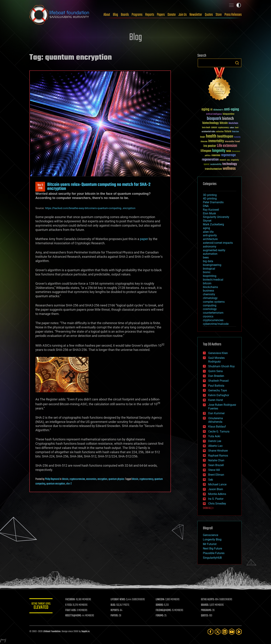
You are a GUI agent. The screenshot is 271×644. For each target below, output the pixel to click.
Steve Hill (214, 470)
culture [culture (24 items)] (232, 128)
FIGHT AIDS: (72, 610)
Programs (137, 15)
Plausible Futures (214, 553)
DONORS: (161, 605)
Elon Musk (209, 213)
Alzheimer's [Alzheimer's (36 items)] (218, 110)
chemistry (209, 294)
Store (219, 15)
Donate (172, 15)
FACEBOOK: (72, 600)
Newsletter (196, 15)
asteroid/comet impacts (218, 243)
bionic (207, 272)
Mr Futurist (210, 544)
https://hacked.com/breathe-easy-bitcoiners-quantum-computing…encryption (90, 208)
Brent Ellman (216, 475)
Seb (211, 480)
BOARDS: (205, 605)
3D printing (210, 195)
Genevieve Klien (218, 353)
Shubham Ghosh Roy (221, 366)
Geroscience (211, 535)
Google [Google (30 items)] (203, 137)
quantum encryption (56, 484)
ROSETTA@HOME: (75, 616)
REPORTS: (116, 610)
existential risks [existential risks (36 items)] (208, 132)
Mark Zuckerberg (213, 224)
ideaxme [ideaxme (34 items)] (204, 142)
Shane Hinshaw (218, 451)
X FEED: (70, 605)
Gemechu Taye (217, 390)
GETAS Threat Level (42, 606)
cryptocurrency (146, 479)
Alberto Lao (215, 446)
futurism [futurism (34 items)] (235, 132)
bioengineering (212, 265)
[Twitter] (218, 632)
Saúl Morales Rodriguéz (216, 360)
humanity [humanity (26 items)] (237, 137)
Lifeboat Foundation (52, 632)
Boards (125, 15)
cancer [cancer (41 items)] (214, 128)
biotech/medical (213, 280)
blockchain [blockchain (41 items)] (233, 123)
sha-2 (69, 484)
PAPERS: (116, 616)
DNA (206, 206)
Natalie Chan (216, 460)
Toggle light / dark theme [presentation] (239, 5)
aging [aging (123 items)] (205, 109)
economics (91, 479)
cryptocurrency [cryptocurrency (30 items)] (223, 128)
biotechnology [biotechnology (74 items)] (211, 123)
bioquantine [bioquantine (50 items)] (229, 114)
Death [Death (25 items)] (237, 128)
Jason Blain (216, 489)
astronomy (210, 247)
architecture (210, 239)
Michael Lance (217, 484)
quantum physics (116, 479)
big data (208, 261)
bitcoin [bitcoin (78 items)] (224, 123)
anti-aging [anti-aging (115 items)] (232, 109)
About (107, 15)
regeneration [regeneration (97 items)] (210, 160)
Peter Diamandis (213, 202)
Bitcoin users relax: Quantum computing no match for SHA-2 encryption (99, 187)
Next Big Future (212, 548)
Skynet (207, 221)
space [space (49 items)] (207, 164)
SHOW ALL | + (208, 508)
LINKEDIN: (161, 600)
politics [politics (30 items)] (208, 156)
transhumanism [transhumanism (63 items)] (213, 169)
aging (206, 228)
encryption (102, 479)
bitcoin (65, 479)
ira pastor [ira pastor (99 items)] (210, 146)
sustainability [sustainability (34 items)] (216, 165)
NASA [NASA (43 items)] (229, 151)
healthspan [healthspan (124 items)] (225, 137)
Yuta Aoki (214, 436)
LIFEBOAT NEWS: (119, 600)
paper (144, 239)
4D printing (210, 199)
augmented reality (214, 250)
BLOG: (114, 605)
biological (209, 269)
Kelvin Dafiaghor (219, 395)
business (208, 291)
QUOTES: (205, 616)
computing (210, 305)
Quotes (209, 15)
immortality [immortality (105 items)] (216, 141)
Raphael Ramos (218, 456)
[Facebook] (211, 632)
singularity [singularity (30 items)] (235, 160)
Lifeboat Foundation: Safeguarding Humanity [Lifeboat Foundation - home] (59, 15)
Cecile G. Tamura (219, 431)
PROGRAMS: (207, 610)
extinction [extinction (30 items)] (220, 132)
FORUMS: (161, 616)
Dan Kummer (216, 413)
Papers (161, 15)
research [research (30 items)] (223, 160)
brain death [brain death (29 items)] (206, 128)
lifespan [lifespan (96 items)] (206, 151)
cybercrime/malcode (216, 324)
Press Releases (233, 15)
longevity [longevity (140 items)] (219, 151)
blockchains (210, 287)
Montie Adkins (217, 494)
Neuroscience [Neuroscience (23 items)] (236, 152)
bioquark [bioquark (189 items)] (214, 119)
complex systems (214, 302)
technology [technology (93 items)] (230, 164)
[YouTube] (232, 632)
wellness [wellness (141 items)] (229, 169)
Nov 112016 (40, 187)
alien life (208, 232)
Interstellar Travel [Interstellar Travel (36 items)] (232, 142)
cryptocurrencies (77, 479)
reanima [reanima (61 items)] (216, 155)
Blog (115, 15)
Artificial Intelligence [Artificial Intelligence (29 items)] (214, 114)
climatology (210, 298)
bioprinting (210, 276)
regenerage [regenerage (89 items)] (228, 155)
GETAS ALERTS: (208, 600)
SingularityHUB (212, 558)
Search (237, 63)
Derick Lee (215, 441)
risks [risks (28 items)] (228, 160)
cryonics (208, 316)
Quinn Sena (215, 371)
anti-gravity (210, 235)
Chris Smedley (217, 504)
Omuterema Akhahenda (216, 420)
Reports (150, 15)
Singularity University (216, 217)
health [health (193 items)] (211, 136)
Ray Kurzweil (211, 210)
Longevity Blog (212, 539)
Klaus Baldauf (217, 427)
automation (210, 254)
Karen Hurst (216, 400)
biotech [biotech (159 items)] (228, 119)
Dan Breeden (216, 376)
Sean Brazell (216, 465)
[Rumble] (239, 632)
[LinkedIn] (225, 632)
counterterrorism (213, 313)
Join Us (183, 15)
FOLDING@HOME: (164, 610)
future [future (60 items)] (228, 131)
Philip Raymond (52, 479)
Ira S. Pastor (216, 499)
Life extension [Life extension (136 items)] (227, 146)
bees (206, 257)
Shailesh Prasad (218, 381)
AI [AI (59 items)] (211, 110)
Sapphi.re (85, 632)
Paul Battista (216, 386)
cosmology (210, 309)
